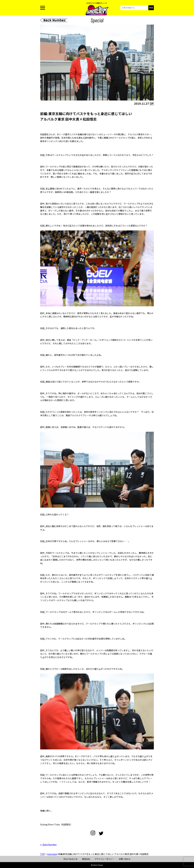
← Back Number (48, 844)
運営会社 (86, 859)
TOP (43, 854)
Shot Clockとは (70, 859)
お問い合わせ (125, 859)
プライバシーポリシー (104, 859)
